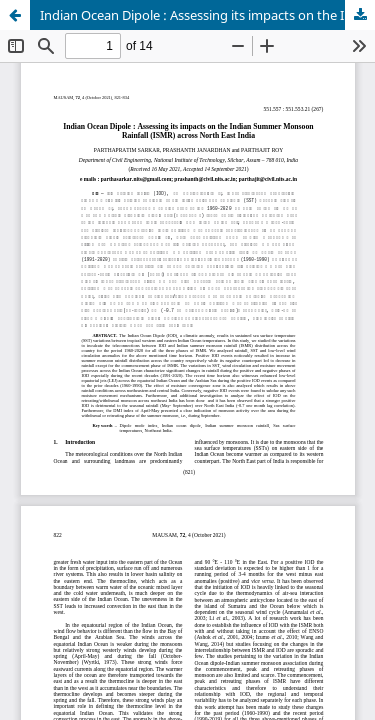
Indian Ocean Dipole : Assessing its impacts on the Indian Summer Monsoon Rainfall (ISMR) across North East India (207, 15)
